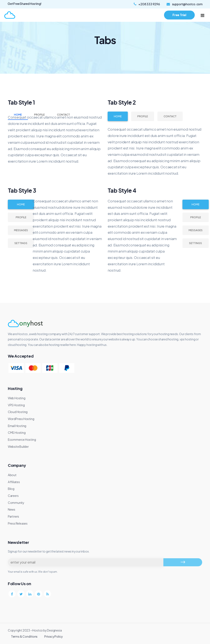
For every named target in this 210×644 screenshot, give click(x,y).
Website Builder (18, 446)
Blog (11, 489)
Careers (13, 496)
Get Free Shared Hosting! (25, 4)
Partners (13, 516)
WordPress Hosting (21, 419)
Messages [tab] (21, 230)
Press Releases (18, 523)
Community (16, 503)
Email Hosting (17, 426)
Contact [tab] (170, 116)
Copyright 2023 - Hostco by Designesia (35, 630)
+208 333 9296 (147, 4)
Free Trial (179, 15)
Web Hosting (17, 398)
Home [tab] (118, 116)
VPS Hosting (16, 405)
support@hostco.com (185, 4)
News (12, 509)
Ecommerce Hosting (22, 439)
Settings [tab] (21, 243)
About (12, 475)
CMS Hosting (17, 433)
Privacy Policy (54, 636)
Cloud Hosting (18, 412)
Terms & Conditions (24, 636)
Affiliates (14, 482)
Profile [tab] (143, 116)
